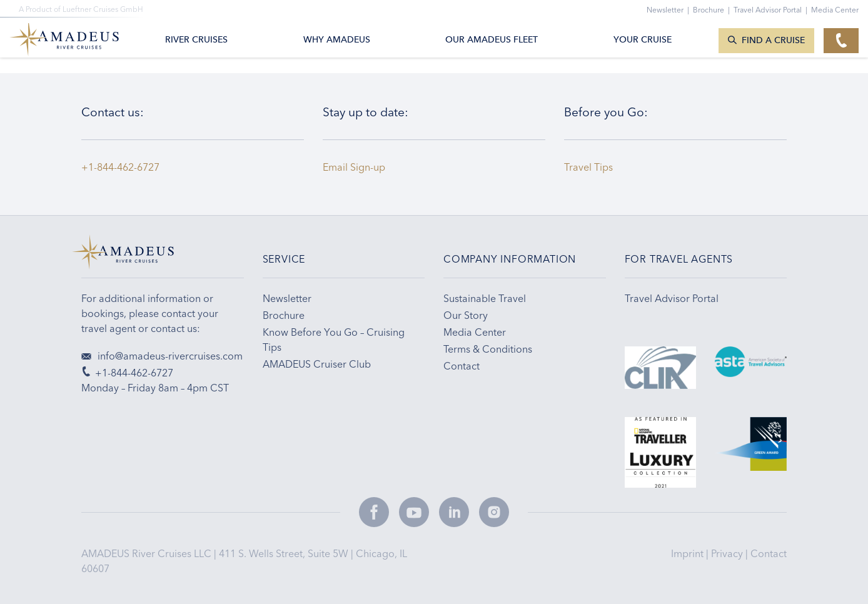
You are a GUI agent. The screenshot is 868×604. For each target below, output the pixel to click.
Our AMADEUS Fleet (492, 40)
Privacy (728, 553)
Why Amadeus (337, 40)
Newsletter (670, 10)
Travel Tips (591, 167)
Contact (769, 553)
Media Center (835, 10)
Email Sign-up (354, 167)
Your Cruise (643, 40)
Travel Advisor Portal (772, 10)
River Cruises (196, 40)
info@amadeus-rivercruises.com (162, 356)
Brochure (713, 10)
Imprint (689, 553)
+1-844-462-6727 (120, 167)
